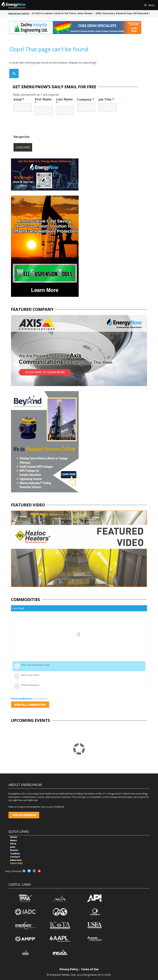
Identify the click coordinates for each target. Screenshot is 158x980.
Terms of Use (90, 969)
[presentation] (39, 127)
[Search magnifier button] (14, 73)
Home (14, 837)
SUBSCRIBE (16, 863)
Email (19, 99)
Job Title (106, 99)
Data (13, 843)
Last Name (64, 101)
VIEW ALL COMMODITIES (30, 705)
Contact (15, 857)
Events (14, 850)
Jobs (13, 847)
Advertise (16, 860)
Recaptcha (21, 137)
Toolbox (15, 853)
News (13, 840)
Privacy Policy (69, 969)
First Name (43, 101)
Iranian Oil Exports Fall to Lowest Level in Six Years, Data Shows (52, 13)
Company (86, 99)
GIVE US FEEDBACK (24, 815)
